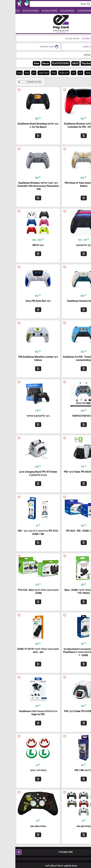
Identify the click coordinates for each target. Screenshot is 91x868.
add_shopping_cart (68, 136)
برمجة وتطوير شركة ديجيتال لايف (46, 865)
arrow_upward (4, 852)
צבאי (4, 73)
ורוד (65, 73)
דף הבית (85, 38)
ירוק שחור (49, 73)
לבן (18, 73)
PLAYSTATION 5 (45, 63)
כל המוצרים (72, 38)
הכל (81, 11)
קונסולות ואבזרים (15, 11)
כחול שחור (28, 73)
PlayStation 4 (73, 63)
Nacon (30, 63)
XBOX (60, 63)
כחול (38, 73)
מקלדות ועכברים (34, 11)
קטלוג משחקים (69, 11)
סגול (12, 73)
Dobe (21, 63)
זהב (58, 73)
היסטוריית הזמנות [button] (78, 47)
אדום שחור (75, 73)
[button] (11, 4)
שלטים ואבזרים (52, 11)
